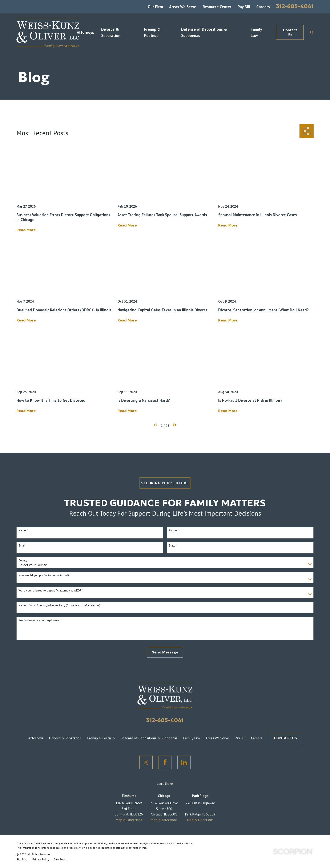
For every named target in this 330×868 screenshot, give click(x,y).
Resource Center (217, 7)
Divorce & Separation (65, 738)
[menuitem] (22, 859)
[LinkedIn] (184, 762)
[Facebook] (165, 762)
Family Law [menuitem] (256, 32)
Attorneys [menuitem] (85, 32)
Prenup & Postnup (101, 738)
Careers (263, 7)
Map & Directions (129, 820)
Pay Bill (244, 7)
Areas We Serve (183, 7)
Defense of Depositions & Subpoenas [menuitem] (204, 32)
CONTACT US (285, 738)
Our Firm (155, 7)
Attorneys (36, 738)
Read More (26, 230)
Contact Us (290, 32)
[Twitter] (146, 762)
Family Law (192, 738)
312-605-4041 (295, 6)
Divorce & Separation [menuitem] (111, 32)
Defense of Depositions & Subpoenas (149, 738)
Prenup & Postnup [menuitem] (152, 32)
